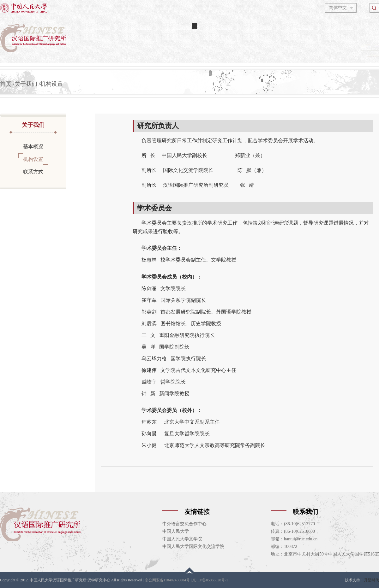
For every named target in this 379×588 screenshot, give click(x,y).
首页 (6, 84)
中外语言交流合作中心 (184, 524)
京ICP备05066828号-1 (210, 580)
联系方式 (33, 172)
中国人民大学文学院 (182, 539)
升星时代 (371, 580)
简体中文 (338, 8)
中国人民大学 (176, 531)
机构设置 (51, 84)
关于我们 (26, 84)
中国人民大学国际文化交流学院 (193, 547)
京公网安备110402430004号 (167, 580)
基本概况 (33, 146)
